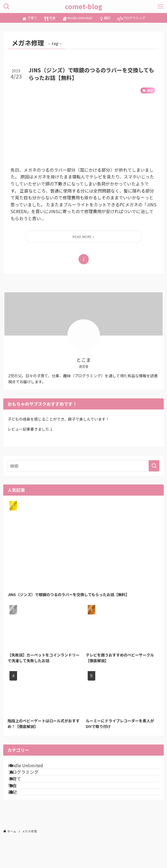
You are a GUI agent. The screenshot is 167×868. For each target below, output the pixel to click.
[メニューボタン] (161, 6)
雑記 (19, 820)
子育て (22, 794)
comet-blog (84, 6)
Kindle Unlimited (33, 768)
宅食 (19, 807)
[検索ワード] (83, 466)
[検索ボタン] (6, 6)
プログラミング (30, 781)
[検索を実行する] (154, 466)
